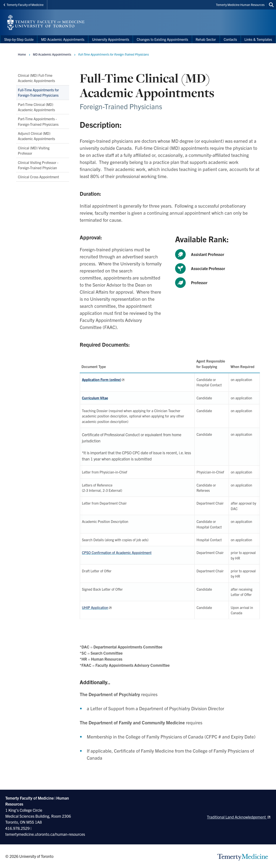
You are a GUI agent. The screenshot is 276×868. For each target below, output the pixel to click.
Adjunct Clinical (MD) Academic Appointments (36, 136)
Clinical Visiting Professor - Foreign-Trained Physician (38, 165)
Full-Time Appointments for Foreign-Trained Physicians (38, 92)
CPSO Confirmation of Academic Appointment (117, 552)
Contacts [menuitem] (230, 39)
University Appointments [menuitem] (111, 39)
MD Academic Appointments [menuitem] (63, 39)
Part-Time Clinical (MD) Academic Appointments (36, 107)
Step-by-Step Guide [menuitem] (19, 39)
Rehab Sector (206, 39)
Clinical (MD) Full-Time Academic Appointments (36, 78)
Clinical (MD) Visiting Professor (34, 150)
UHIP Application (95, 607)
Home (22, 54)
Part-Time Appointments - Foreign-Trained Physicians (38, 121)
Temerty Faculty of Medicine (24, 5)
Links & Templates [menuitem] (258, 39)
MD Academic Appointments (52, 54)
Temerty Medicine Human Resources (240, 5)
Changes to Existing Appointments (162, 39)
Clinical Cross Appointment (38, 177)
